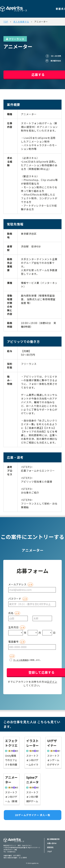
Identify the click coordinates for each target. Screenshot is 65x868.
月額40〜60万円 (32, 751)
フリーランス (15, 39)
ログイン (52, 682)
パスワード (15, 599)
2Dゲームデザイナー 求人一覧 (33, 815)
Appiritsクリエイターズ (14, 842)
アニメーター (41, 22)
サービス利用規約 (21, 660)
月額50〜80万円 (11, 787)
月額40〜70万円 (53, 751)
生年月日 (14, 627)
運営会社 (50, 847)
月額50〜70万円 (11, 751)
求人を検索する (21, 22)
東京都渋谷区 (15, 751)
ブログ (49, 852)
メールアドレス (17, 584)
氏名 (11, 613)
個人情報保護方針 (53, 839)
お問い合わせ (52, 843)
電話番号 (14, 642)
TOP (6, 22)
